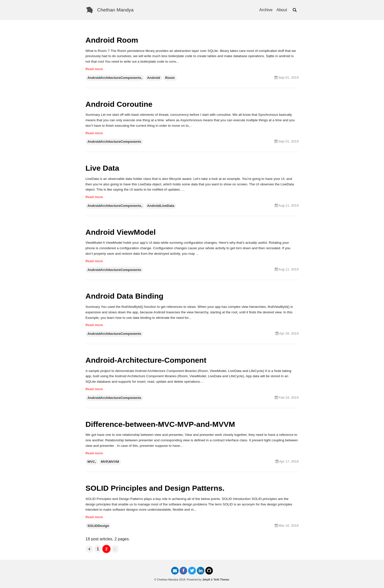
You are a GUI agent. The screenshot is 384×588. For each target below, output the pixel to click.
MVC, (92, 462)
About (282, 10)
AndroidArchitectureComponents (114, 142)
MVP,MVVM (110, 462)
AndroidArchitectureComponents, (115, 78)
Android (154, 78)
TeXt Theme (221, 580)
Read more (94, 69)
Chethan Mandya (115, 10)
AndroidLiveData (161, 206)
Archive (266, 10)
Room (170, 78)
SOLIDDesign (98, 526)
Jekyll (206, 580)
